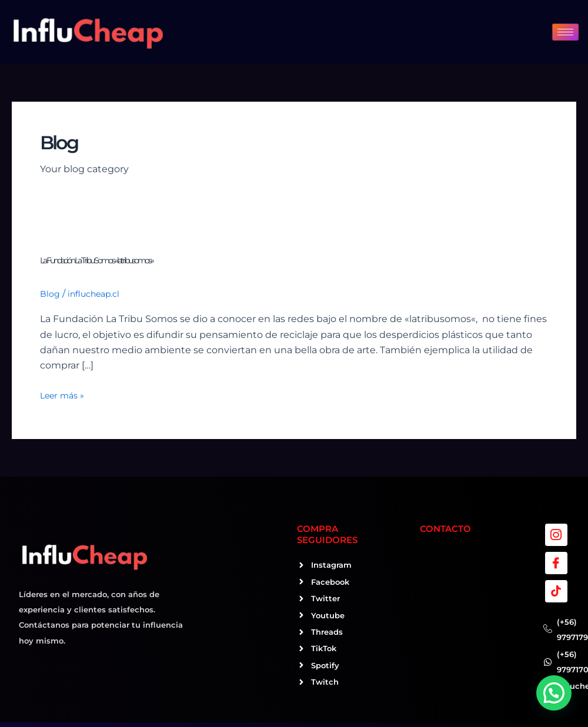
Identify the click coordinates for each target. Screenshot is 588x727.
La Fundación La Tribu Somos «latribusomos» (96, 260)
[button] (554, 693)
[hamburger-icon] (565, 32)
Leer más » (62, 394)
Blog (50, 294)
